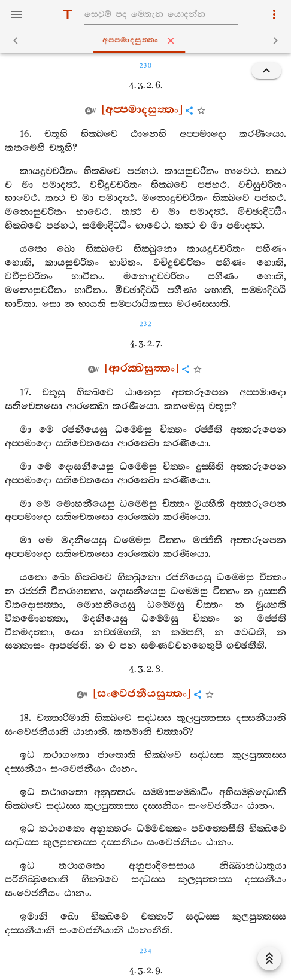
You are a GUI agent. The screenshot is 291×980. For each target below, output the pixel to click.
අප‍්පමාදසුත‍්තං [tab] (148, 41)
